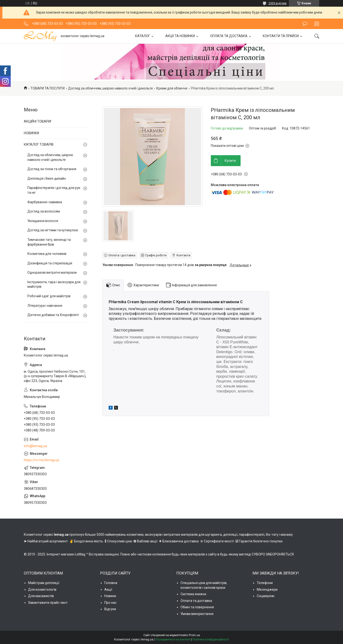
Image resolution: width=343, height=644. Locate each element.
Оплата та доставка (196, 601)
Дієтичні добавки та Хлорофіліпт (53, 315)
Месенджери (267, 590)
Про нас (110, 603)
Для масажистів (41, 596)
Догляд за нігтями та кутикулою (53, 230)
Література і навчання (45, 306)
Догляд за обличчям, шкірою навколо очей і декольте (111, 88)
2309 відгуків (277, 3)
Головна (111, 583)
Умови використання (197, 614)
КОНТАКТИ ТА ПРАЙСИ (281, 36)
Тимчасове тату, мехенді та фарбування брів (49, 242)
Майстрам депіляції (44, 583)
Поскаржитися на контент (173, 639)
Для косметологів (42, 590)
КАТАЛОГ (143, 36)
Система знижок (193, 594)
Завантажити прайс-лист (48, 603)
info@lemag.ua (35, 446)
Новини (110, 596)
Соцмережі (266, 596)
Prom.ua (194, 635)
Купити (230, 161)
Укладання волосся (43, 221)
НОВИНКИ (31, 133)
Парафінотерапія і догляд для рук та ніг (54, 190)
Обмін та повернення (197, 607)
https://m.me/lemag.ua (41, 460)
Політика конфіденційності (211, 639)
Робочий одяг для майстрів (49, 296)
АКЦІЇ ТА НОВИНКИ (180, 36)
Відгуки (110, 609)
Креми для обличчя (172, 88)
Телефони (265, 583)
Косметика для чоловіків (47, 254)
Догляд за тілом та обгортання (52, 169)
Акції (108, 590)
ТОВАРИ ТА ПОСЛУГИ (48, 88)
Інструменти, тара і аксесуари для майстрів (54, 284)
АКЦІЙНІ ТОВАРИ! (38, 121)
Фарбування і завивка (45, 202)
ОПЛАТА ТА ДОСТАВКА (229, 36)
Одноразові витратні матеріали (52, 272)
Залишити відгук (305, 24)
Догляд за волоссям (44, 211)
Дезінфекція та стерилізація (50, 263)
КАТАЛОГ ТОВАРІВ (39, 144)
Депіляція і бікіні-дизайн (47, 178)
